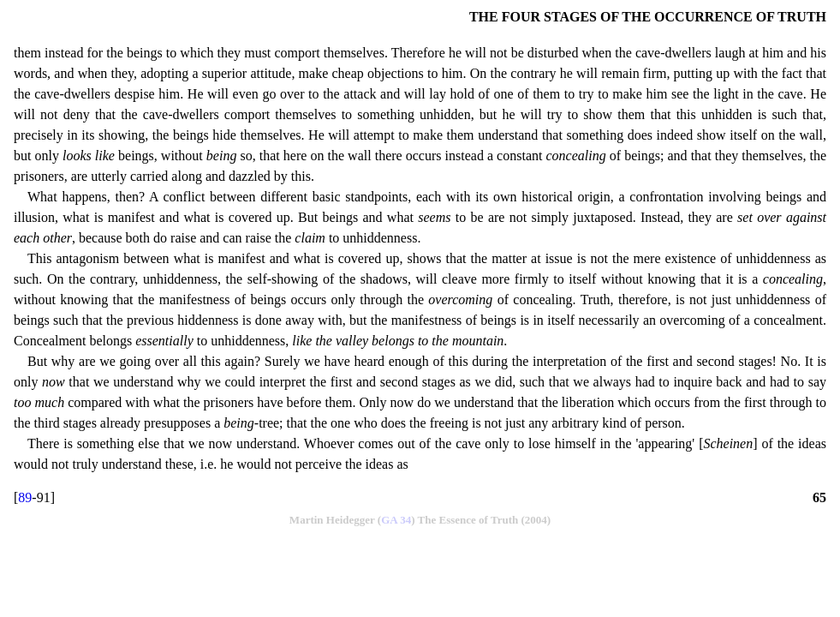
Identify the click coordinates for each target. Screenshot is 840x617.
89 (25, 497)
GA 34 (396, 520)
